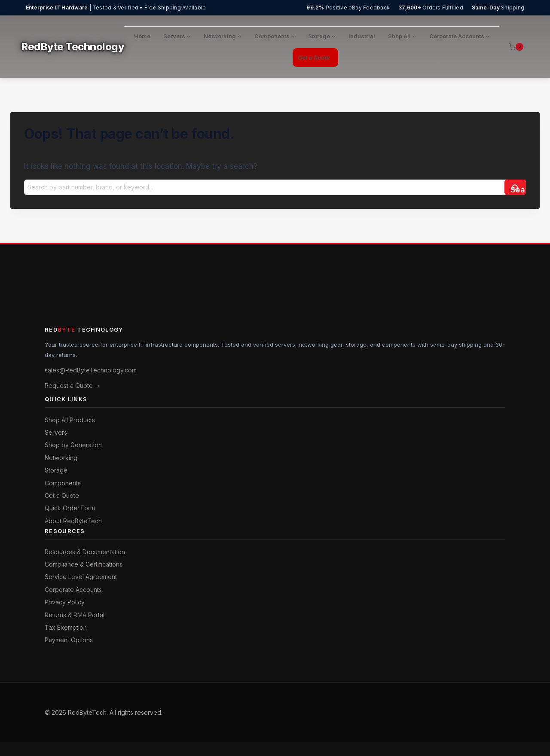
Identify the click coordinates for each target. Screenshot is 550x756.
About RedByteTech (73, 521)
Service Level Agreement (81, 577)
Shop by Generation (73, 445)
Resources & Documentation (85, 552)
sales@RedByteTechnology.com (91, 370)
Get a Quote (314, 58)
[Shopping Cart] (516, 47)
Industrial (362, 36)
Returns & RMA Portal (75, 615)
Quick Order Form (70, 508)
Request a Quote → (73, 386)
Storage (56, 470)
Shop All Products (70, 420)
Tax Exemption (66, 627)
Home (142, 36)
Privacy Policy (65, 602)
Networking (61, 458)
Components (63, 483)
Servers (56, 432)
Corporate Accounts (73, 590)
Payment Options (69, 640)
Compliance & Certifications (84, 564)
